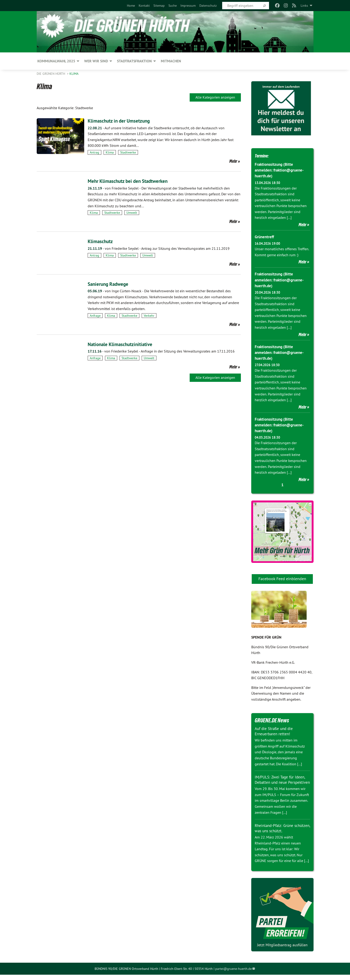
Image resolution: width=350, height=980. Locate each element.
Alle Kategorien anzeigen (215, 97)
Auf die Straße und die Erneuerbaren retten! (275, 731)
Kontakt (144, 6)
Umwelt (132, 213)
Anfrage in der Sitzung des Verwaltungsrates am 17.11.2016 (161, 351)
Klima (74, 74)
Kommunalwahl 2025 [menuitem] (56, 61)
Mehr (233, 161)
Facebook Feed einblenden (282, 579)
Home (131, 6)
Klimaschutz (102, 241)
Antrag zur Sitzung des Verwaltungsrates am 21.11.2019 (159, 248)
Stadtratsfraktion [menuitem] (134, 61)
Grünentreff (265, 237)
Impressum (188, 6)
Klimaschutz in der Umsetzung (123, 121)
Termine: (264, 155)
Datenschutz (208, 6)
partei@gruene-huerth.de (233, 974)
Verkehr (149, 316)
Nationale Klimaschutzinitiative (124, 344)
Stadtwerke (128, 152)
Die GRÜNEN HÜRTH (51, 74)
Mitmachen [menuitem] (171, 61)
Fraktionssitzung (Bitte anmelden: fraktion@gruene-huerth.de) (281, 170)
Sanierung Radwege (111, 284)
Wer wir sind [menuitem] (96, 61)
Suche (173, 6)
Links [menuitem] (304, 6)
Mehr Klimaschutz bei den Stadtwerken (133, 181)
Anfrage (95, 316)
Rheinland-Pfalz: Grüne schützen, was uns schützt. (278, 833)
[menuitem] (131, 6)
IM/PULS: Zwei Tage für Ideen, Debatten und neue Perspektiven (281, 782)
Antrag (94, 152)
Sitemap (159, 6)
